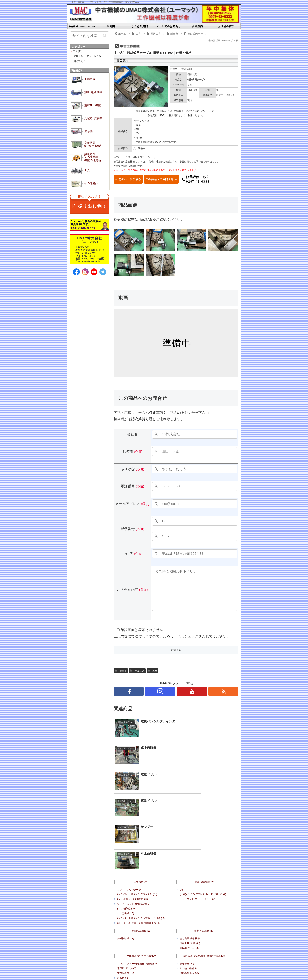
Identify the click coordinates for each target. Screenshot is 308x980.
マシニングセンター (130, 821)
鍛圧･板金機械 (204, 813)
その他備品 (204, 917)
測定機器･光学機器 (192, 869)
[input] (89, 36)
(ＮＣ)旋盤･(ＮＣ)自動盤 (132, 830)
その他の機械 (189, 899)
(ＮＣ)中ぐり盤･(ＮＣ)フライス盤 (137, 825)
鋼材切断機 (126, 869)
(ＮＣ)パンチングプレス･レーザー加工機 (203, 825)
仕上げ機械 (126, 845)
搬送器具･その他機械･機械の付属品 (204, 887)
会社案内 (181, 955)
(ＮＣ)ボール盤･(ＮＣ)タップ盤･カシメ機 (141, 849)
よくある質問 (134, 955)
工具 (153, 679)
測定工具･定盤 (190, 874)
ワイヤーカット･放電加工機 (134, 835)
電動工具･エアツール (131, 925)
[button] (105, 36)
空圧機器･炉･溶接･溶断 (142, 887)
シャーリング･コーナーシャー (197, 830)
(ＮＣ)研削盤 (126, 840)
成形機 (178, 960)
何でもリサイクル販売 (193, 925)
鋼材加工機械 (142, 862)
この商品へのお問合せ (174, 179)
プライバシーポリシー (204, 955)
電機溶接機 (126, 904)
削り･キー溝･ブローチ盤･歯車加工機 (138, 854)
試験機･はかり (189, 879)
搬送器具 (187, 895)
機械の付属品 (189, 904)
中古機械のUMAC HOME (106, 955)
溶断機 (123, 909)
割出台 (121, 679)
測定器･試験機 (204, 862)
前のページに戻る (132, 179)
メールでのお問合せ (159, 955)
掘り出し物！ (89, 202)
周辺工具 (137, 679)
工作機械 (142, 813)
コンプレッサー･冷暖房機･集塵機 (137, 895)
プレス (185, 821)
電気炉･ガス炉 (127, 899)
